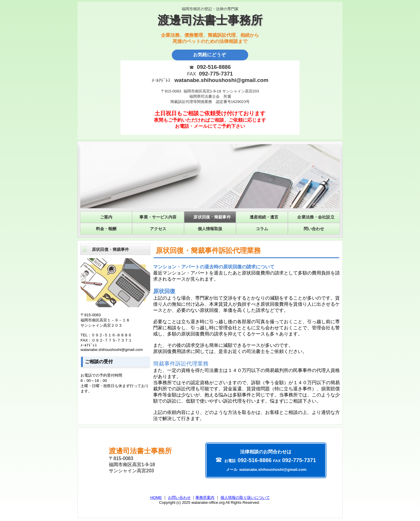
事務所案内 (205, 498)
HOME (156, 498)
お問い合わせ (179, 498)
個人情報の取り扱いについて (245, 498)
